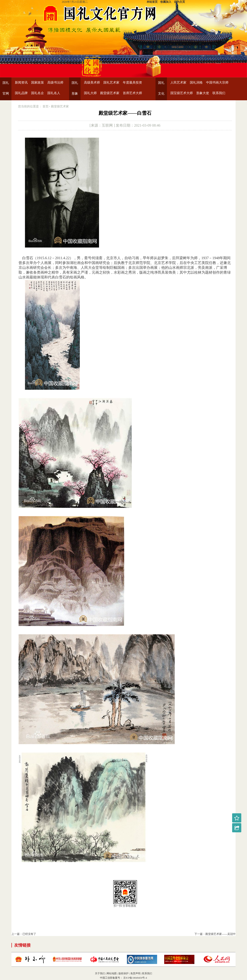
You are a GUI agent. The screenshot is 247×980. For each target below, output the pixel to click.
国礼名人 (54, 93)
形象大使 (203, 93)
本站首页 (152, 2)
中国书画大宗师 (217, 83)
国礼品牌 (21, 93)
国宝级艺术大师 (182, 93)
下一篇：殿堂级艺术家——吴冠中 (215, 934)
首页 (46, 106)
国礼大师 (90, 93)
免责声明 (135, 973)
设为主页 (180, 2)
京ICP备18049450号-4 (135, 978)
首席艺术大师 (132, 93)
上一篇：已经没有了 (24, 934)
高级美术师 (92, 83)
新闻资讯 (21, 83)
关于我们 (100, 973)
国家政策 (38, 83)
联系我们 (219, 93)
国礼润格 (196, 83)
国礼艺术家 (111, 83)
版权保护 (123, 973)
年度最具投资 (132, 83)
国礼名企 (38, 93)
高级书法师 (55, 83)
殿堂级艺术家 (110, 93)
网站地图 (112, 973)
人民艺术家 (178, 83)
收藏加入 (166, 2)
